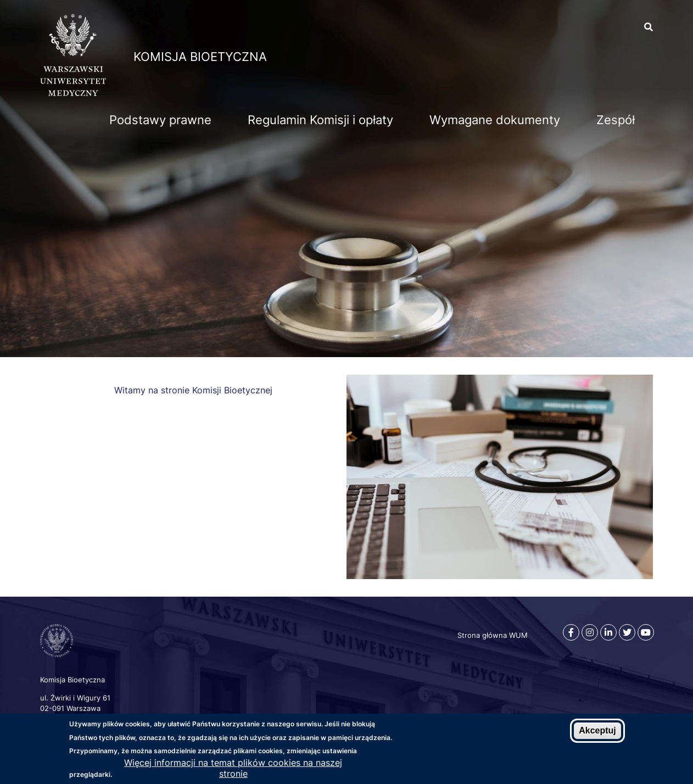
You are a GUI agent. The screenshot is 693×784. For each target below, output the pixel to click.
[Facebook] (571, 632)
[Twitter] (627, 632)
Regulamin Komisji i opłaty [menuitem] (320, 120)
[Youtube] (646, 632)
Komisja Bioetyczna (200, 57)
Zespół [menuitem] (616, 120)
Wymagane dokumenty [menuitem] (495, 120)
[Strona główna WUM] (73, 93)
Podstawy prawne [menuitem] (160, 120)
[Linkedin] (608, 632)
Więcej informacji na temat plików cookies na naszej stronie (233, 769)
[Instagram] (590, 632)
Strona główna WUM (493, 635)
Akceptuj (597, 731)
